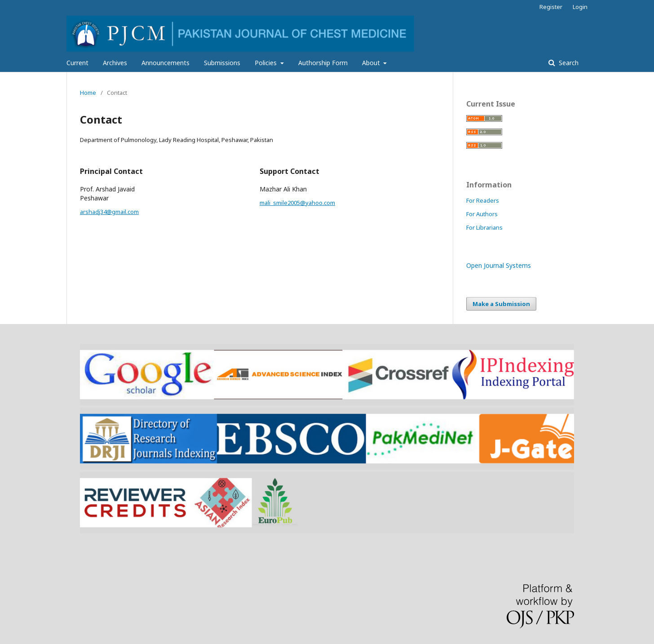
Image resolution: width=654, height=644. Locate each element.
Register (551, 7)
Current (77, 63)
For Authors (482, 214)
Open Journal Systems (499, 265)
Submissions (222, 63)
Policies (267, 63)
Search (568, 63)
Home (88, 93)
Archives (115, 63)
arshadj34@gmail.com (109, 212)
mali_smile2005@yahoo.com (297, 203)
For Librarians (484, 227)
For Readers (483, 200)
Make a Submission (501, 304)
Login (580, 7)
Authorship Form (323, 63)
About (372, 63)
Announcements (166, 63)
